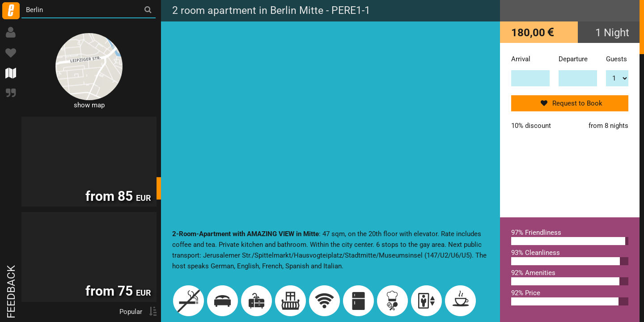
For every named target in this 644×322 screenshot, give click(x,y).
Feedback (11, 292)
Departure (573, 59)
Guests (616, 59)
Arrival (521, 59)
